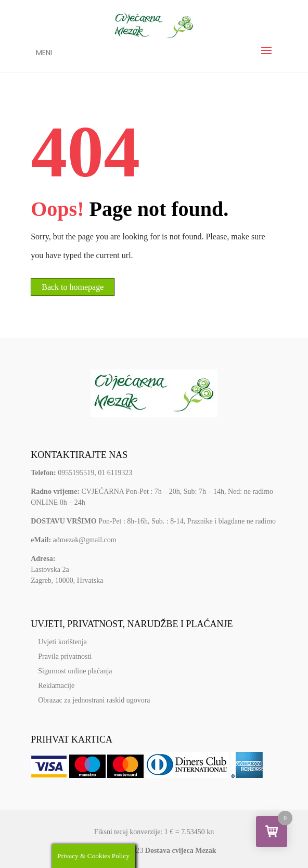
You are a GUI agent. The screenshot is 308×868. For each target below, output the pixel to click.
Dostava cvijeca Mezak (181, 851)
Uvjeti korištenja (62, 642)
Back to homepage (73, 287)
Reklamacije (56, 686)
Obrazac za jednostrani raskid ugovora (94, 700)
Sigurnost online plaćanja (75, 671)
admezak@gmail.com (85, 540)
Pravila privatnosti (65, 656)
